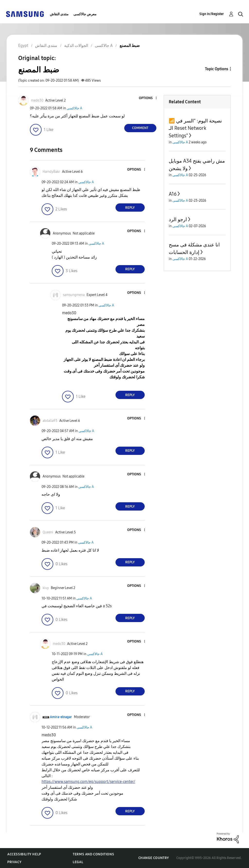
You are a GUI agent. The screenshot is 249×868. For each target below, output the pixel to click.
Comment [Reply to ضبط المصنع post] (140, 128)
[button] (148, 98)
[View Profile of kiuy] (46, 588)
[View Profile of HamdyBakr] (51, 172)
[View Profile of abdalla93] (50, 421)
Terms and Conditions (93, 854)
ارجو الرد (178, 219)
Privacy (14, 862)
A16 (173, 194)
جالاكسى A (74, 108)
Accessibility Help (24, 854)
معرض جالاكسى (85, 14)
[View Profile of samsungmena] (74, 295)
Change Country (154, 858)
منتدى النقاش (59, 14)
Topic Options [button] (217, 69)
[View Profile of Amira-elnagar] (61, 717)
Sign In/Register (212, 14)
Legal (78, 862)
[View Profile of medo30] (37, 100)
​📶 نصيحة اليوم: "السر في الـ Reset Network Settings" (195, 128)
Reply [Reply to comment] (130, 208)
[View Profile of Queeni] (48, 532)
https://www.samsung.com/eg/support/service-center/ (88, 782)
